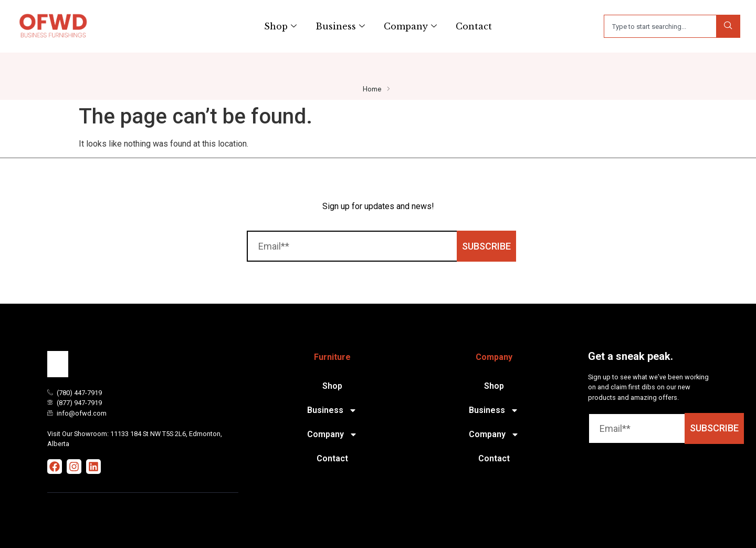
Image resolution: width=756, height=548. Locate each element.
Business (340, 26)
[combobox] (660, 26)
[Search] (728, 26)
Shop (280, 26)
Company (410, 26)
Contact (474, 26)
